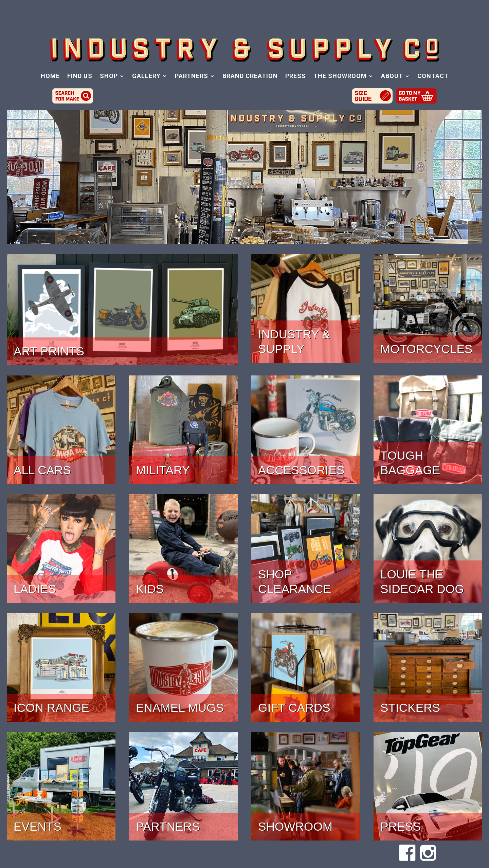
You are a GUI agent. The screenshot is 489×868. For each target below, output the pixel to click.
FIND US (80, 77)
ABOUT (392, 77)
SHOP (109, 77)
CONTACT (433, 77)
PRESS (296, 77)
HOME (50, 77)
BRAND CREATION (250, 77)
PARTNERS (192, 77)
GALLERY (146, 77)
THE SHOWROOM (340, 77)
